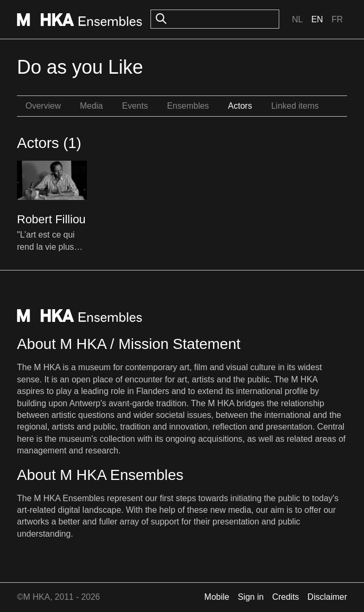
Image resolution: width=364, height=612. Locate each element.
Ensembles (188, 106)
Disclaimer (327, 597)
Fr (337, 19)
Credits (286, 597)
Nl (297, 19)
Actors (240, 106)
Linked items (295, 106)
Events (135, 106)
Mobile (217, 597)
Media (92, 106)
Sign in (251, 597)
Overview (43, 106)
